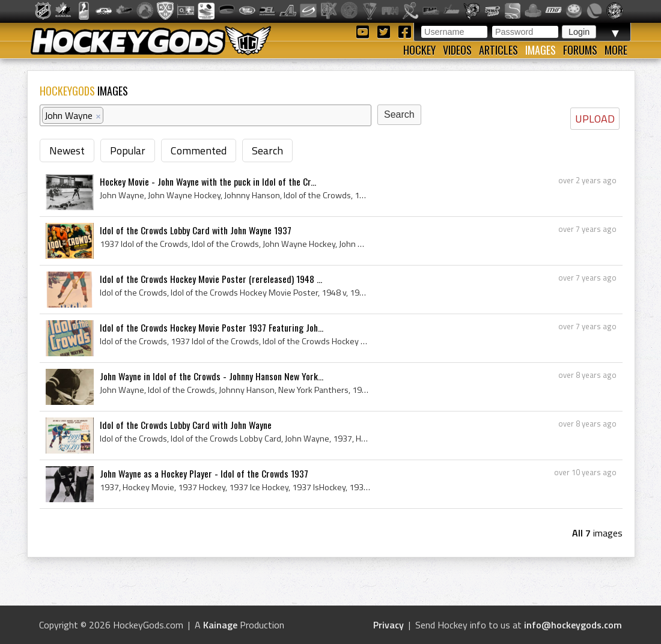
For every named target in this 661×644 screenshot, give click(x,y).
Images (541, 50)
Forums (580, 50)
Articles (498, 50)
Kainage (220, 625)
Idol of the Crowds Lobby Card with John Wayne (186, 425)
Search (267, 150)
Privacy (388, 625)
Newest (67, 150)
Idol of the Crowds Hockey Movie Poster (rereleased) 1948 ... (211, 279)
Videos (457, 50)
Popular (128, 150)
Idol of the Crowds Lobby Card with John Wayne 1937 (196, 230)
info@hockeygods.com (573, 625)
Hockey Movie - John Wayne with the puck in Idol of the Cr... (208, 181)
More (616, 50)
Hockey (419, 50)
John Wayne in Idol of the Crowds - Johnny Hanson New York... (212, 376)
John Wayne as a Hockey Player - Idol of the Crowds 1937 (204, 473)
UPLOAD (595, 119)
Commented (199, 150)
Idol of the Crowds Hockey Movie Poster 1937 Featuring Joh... (212, 327)
